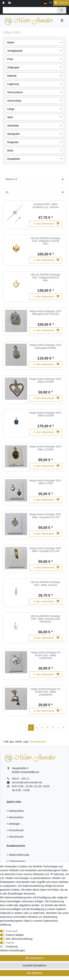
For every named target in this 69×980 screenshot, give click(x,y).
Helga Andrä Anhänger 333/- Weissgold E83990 (46, 346)
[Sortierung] (34, 179)
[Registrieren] (10, 3)
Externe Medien (15, 935)
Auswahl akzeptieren (34, 965)
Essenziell (12, 931)
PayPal (10, 943)
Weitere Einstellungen (13, 950)
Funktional (12, 947)
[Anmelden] (4, 3)
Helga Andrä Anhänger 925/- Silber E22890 (46, 448)
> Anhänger (13, 824)
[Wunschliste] (51, 3)
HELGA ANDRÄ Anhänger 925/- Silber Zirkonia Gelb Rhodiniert (46, 619)
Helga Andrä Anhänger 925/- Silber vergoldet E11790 (46, 516)
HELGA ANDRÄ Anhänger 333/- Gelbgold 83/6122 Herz (46, 278)
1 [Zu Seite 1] (31, 727)
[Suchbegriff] (30, 10)
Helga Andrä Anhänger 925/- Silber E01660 (46, 380)
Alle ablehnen (34, 973)
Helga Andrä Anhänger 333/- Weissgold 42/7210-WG (46, 313)
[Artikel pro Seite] (34, 192)
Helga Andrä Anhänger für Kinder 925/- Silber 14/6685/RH (46, 692)
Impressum (6, 917)
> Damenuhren (15, 811)
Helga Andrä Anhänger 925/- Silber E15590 (46, 414)
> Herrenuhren (15, 817)
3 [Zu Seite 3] (42, 727)
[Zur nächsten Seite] (58, 728)
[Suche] (62, 10)
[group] (16, 456)
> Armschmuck (15, 830)
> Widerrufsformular (18, 855)
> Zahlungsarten (16, 861)
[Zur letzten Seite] (63, 728)
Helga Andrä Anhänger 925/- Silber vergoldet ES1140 (46, 550)
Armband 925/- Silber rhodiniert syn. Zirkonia (46, 206)
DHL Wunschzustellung (19, 939)
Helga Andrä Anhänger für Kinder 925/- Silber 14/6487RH (46, 655)
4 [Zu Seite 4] (47, 727)
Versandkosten (38, 742)
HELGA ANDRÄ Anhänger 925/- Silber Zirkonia (46, 584)
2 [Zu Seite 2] (36, 727)
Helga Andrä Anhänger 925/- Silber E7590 (46, 482)
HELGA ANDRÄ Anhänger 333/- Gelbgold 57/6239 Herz (46, 241)
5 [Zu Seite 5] (53, 727)
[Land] (45, 3)
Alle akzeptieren (35, 958)
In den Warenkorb (47, 224)
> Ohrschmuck (15, 837)
